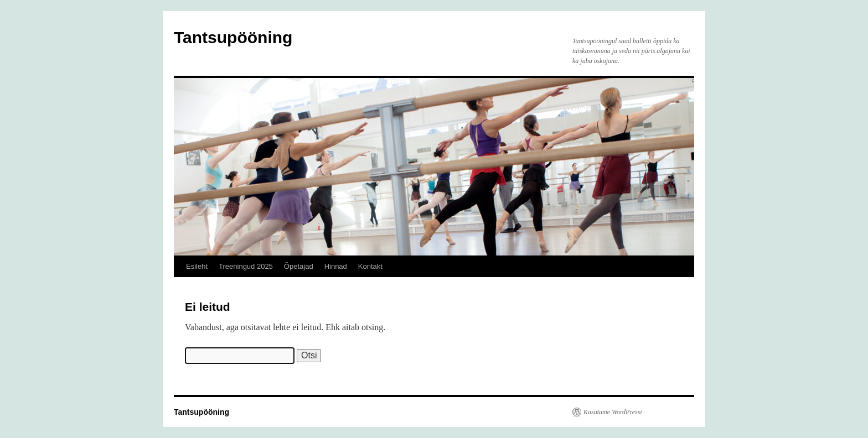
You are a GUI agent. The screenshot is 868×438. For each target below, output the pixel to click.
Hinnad (336, 266)
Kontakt (370, 266)
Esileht (197, 266)
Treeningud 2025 (246, 266)
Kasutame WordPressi (613, 412)
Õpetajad (299, 266)
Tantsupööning (233, 37)
